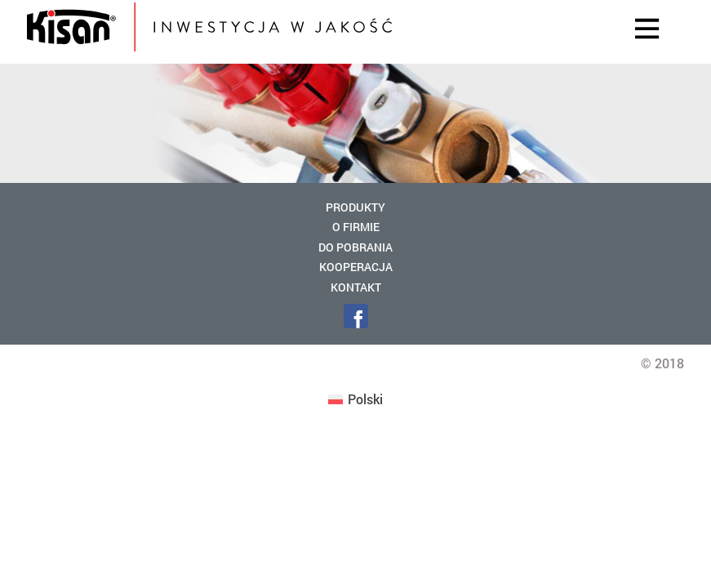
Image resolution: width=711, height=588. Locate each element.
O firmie (356, 227)
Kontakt (356, 287)
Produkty (355, 207)
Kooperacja (356, 267)
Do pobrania (355, 247)
